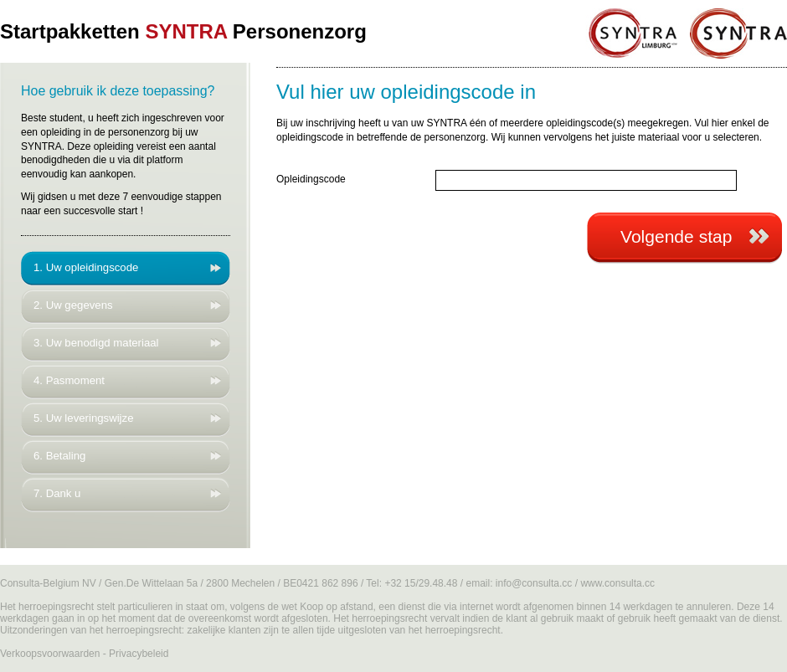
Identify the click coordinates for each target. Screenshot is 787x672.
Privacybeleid (139, 654)
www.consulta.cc (617, 583)
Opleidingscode (311, 179)
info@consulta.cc (534, 583)
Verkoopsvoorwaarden (50, 654)
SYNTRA (634, 33)
